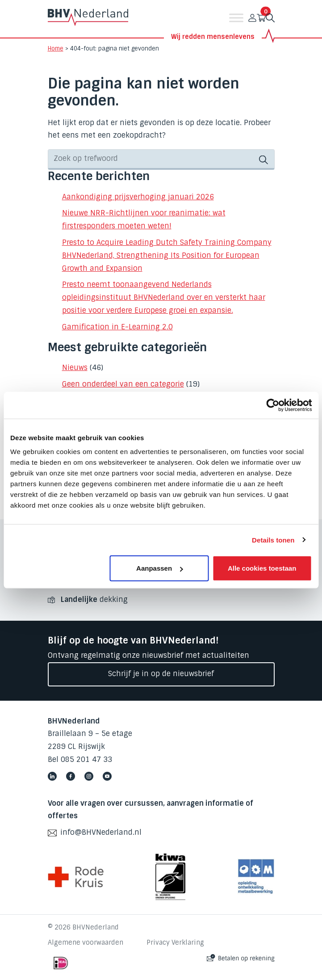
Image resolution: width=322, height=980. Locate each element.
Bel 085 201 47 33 (80, 759)
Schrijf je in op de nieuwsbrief (161, 674)
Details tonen (273, 540)
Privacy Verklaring (175, 942)
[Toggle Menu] (236, 18)
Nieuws (75, 368)
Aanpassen (159, 568)
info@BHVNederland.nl (101, 832)
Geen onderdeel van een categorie (123, 384)
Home (56, 48)
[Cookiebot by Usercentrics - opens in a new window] (273, 405)
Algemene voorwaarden (86, 942)
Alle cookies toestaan (262, 568)
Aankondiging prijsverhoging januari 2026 (138, 197)
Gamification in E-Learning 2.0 (117, 327)
